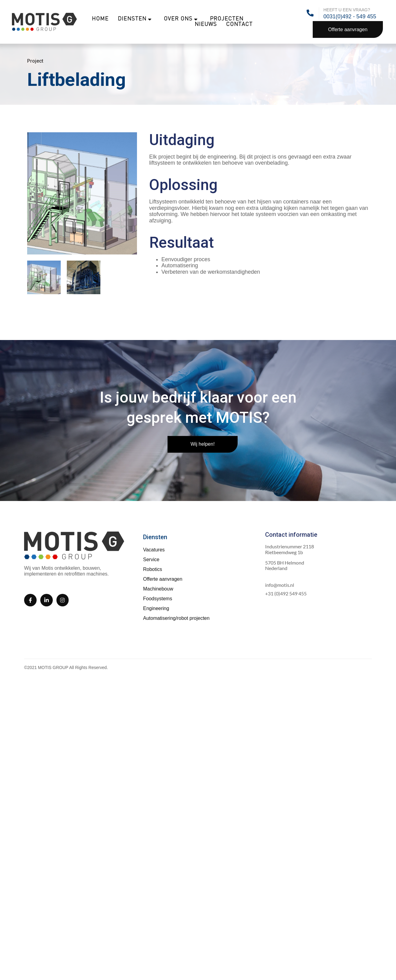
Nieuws (206, 25)
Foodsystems (158, 599)
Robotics (153, 569)
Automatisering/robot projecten (176, 618)
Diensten (135, 19)
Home (100, 19)
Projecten (227, 19)
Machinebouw (158, 589)
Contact (239, 25)
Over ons (181, 19)
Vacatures (154, 550)
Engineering (156, 608)
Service (151, 559)
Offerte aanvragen (163, 579)
